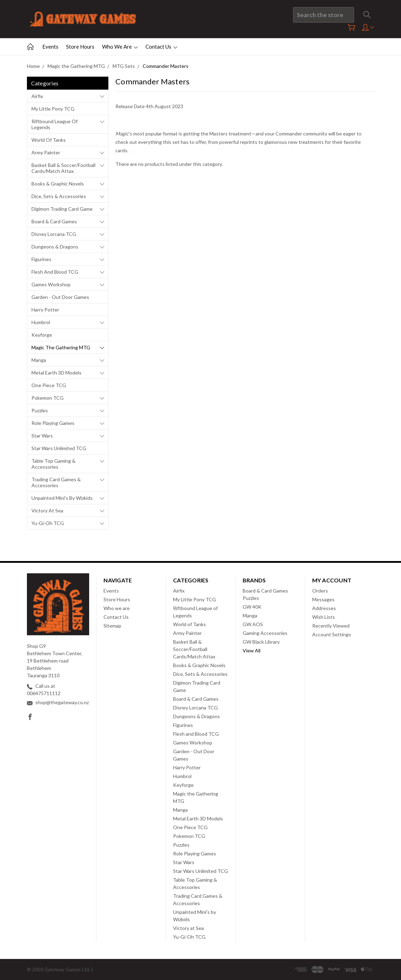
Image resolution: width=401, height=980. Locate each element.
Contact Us (161, 47)
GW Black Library (261, 642)
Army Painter (46, 152)
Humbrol (41, 322)
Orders (320, 591)
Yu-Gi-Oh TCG (48, 523)
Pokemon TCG (48, 398)
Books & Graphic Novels (58, 184)
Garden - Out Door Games (60, 297)
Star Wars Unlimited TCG (59, 448)
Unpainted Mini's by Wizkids (62, 498)
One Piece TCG (49, 385)
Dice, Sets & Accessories (59, 196)
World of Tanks (49, 140)
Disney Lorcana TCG (54, 234)
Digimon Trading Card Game (62, 209)
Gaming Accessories (265, 633)
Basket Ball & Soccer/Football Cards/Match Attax (63, 168)
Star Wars (42, 436)
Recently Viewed (331, 626)
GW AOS (253, 624)
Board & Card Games (54, 221)
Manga (39, 360)
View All (252, 650)
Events (50, 47)
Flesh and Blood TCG (55, 272)
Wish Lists (324, 617)
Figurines (41, 259)
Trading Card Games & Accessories (56, 482)
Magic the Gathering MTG (61, 347)
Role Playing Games (53, 423)
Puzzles (40, 410)
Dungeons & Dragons (55, 247)
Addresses (324, 608)
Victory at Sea (47, 510)
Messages (323, 599)
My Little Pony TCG (53, 109)
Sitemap (112, 626)
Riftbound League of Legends (55, 124)
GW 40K (252, 607)
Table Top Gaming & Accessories (53, 464)
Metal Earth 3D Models (56, 373)
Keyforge (42, 335)
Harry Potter (45, 310)
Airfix (37, 96)
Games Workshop (51, 284)
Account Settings (332, 634)
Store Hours (80, 47)
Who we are (120, 47)
